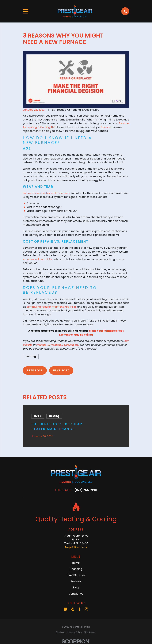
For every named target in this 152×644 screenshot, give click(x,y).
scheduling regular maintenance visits (52, 307)
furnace (106, 127)
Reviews (76, 581)
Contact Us (76, 594)
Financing (76, 569)
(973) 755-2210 (86, 490)
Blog (76, 588)
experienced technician (38, 259)
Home (76, 563)
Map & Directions (76, 547)
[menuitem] (61, 632)
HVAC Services (76, 575)
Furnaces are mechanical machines (46, 193)
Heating (31, 356)
